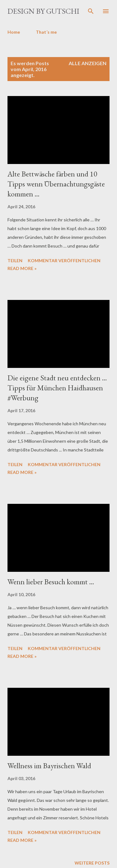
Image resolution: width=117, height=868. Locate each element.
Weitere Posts (92, 863)
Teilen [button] (15, 260)
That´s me (46, 32)
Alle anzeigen (88, 63)
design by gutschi (43, 11)
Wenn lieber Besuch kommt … (51, 582)
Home (14, 32)
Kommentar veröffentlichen (64, 260)
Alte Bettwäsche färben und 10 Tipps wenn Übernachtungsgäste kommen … (56, 184)
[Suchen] (91, 11)
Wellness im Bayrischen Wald (49, 766)
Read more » (22, 268)
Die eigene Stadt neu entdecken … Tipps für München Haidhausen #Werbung (57, 388)
